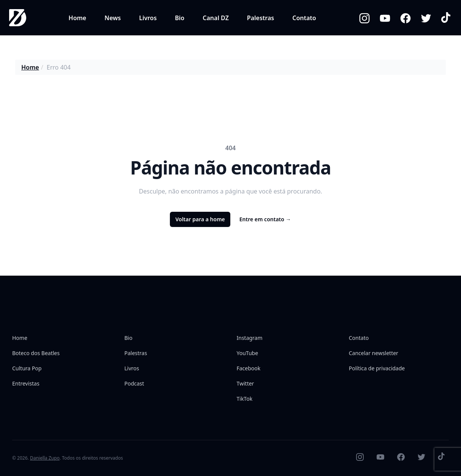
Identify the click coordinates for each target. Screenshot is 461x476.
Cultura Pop (27, 368)
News (113, 18)
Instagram (250, 338)
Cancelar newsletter (374, 353)
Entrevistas (26, 383)
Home (77, 18)
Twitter (246, 383)
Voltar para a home (200, 219)
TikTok (245, 399)
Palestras (261, 18)
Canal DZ (216, 18)
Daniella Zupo (45, 458)
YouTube (248, 353)
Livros (148, 18)
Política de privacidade (377, 368)
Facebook (249, 368)
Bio (180, 18)
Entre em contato (265, 219)
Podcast (134, 383)
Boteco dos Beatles (36, 353)
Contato (304, 18)
